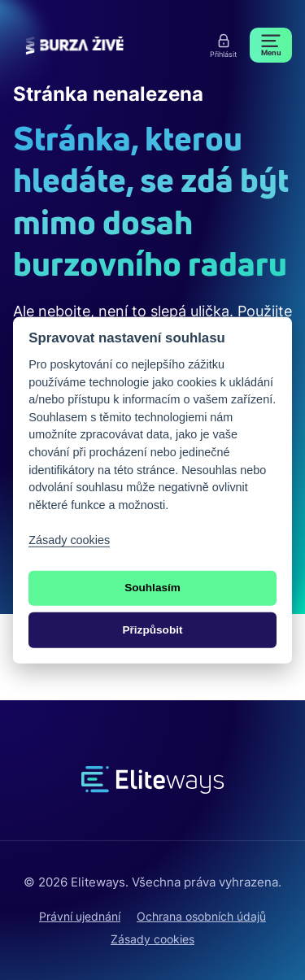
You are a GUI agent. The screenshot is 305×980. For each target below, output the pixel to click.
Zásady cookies (152, 939)
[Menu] (271, 45)
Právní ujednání (80, 916)
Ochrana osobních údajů (201, 916)
